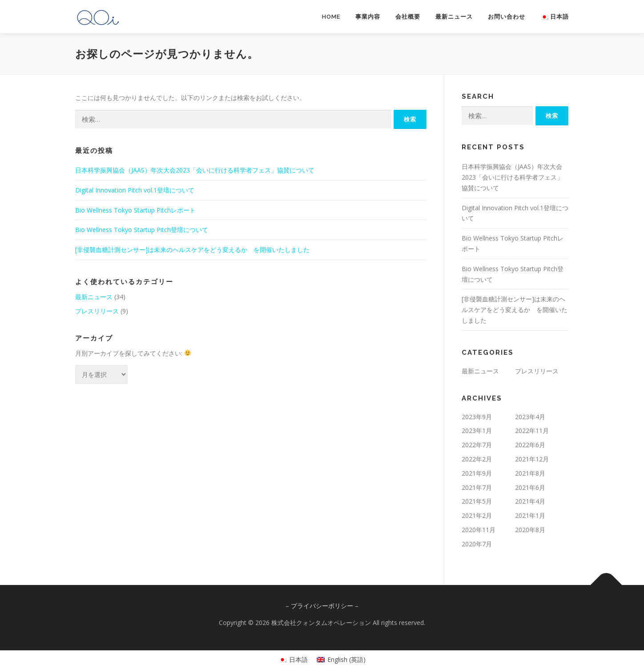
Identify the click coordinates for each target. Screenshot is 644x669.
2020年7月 (477, 544)
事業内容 (368, 17)
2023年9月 (477, 417)
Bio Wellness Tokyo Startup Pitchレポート (135, 210)
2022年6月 (530, 445)
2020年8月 (530, 530)
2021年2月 (477, 515)
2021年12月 (532, 459)
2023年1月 (477, 431)
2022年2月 (477, 459)
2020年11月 (479, 530)
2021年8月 (530, 473)
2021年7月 (477, 487)
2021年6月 (530, 487)
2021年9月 (477, 473)
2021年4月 (530, 501)
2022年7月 (477, 445)
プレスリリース (97, 311)
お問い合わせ (507, 17)
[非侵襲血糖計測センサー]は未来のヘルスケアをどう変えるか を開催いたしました (192, 250)
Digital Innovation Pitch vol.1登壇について (135, 190)
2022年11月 (532, 431)
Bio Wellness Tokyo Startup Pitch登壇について (142, 230)
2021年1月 (530, 515)
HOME (331, 17)
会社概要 (408, 17)
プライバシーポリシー (322, 606)
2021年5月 (477, 501)
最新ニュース (454, 17)
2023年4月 (530, 417)
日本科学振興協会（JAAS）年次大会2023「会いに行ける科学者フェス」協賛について (195, 170)
